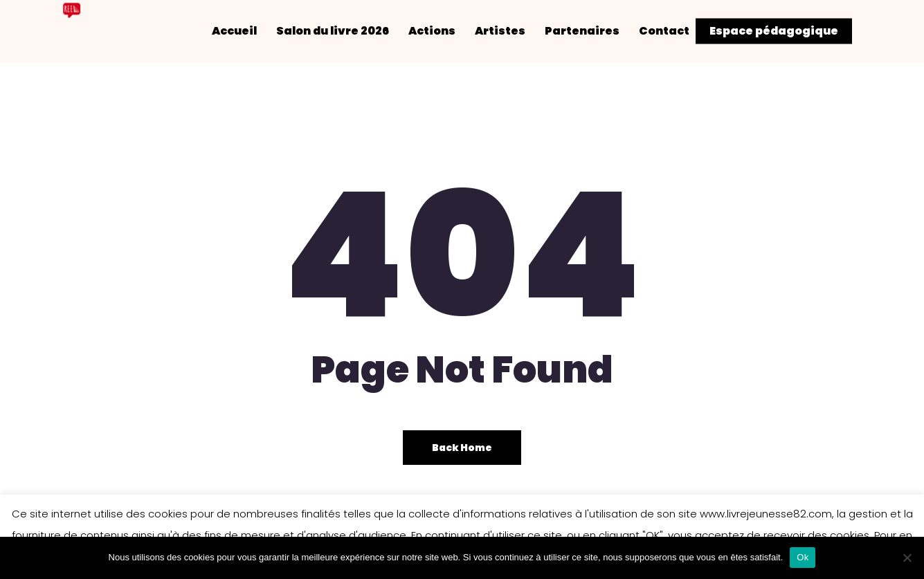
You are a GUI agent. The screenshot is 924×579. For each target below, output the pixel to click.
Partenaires (594, 31)
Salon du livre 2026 (344, 31)
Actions (444, 31)
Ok (803, 557)
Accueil (246, 31)
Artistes (512, 31)
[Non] (907, 558)
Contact (676, 31)
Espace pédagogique (774, 31)
